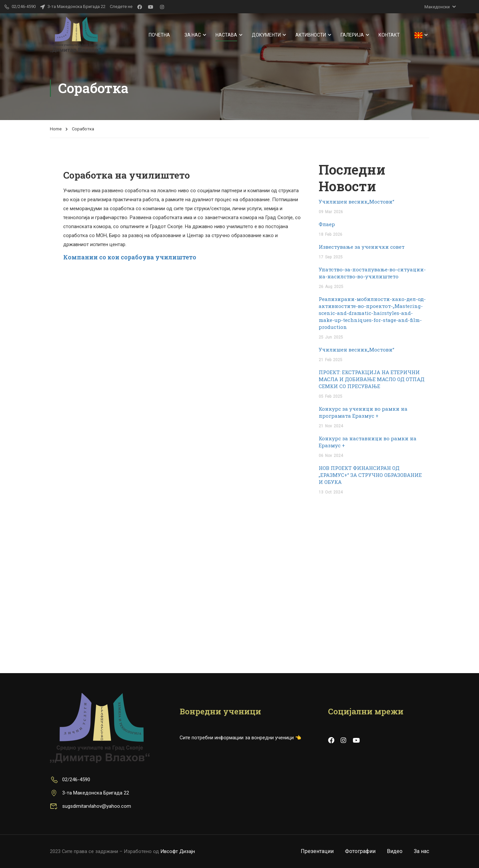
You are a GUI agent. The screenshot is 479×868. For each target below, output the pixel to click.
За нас (193, 35)
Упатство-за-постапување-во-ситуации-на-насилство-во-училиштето (372, 273)
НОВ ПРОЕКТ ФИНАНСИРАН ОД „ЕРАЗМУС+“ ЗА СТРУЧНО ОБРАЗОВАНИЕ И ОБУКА (370, 475)
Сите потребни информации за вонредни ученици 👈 (240, 738)
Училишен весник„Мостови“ (356, 202)
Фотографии (360, 851)
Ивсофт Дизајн (178, 851)
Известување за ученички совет (362, 247)
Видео (395, 851)
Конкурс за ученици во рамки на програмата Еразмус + (363, 412)
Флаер (327, 224)
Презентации (317, 851)
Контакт (389, 35)
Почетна (159, 35)
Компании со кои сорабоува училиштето (130, 257)
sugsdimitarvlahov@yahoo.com (90, 806)
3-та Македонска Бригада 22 (73, 6)
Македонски (437, 7)
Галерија (352, 35)
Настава (226, 35)
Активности (311, 35)
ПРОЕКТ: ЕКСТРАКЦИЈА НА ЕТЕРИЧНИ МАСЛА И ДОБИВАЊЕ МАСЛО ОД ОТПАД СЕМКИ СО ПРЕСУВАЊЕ (372, 379)
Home (56, 129)
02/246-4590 (70, 780)
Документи (266, 35)
